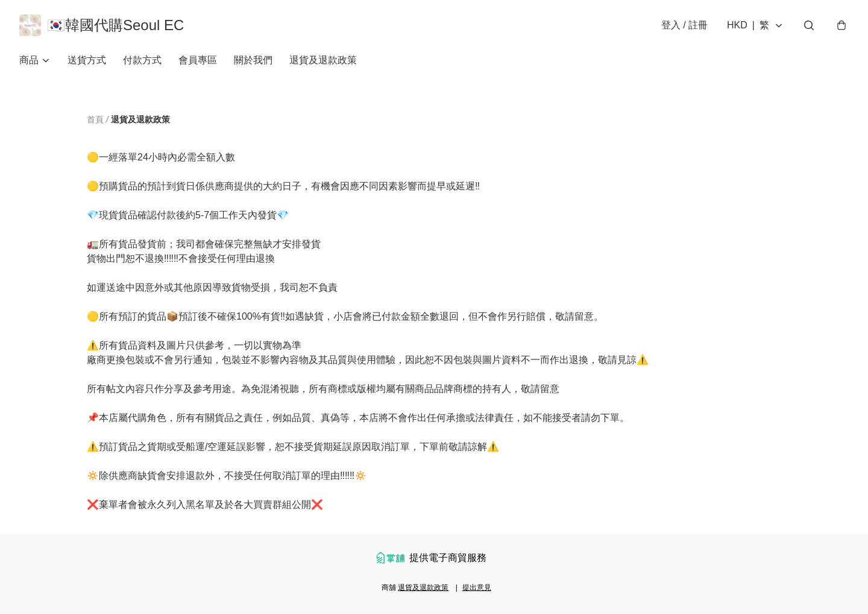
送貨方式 (87, 60)
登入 (684, 25)
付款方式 (142, 60)
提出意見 (477, 587)
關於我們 (253, 60)
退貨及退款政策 (323, 60)
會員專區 (198, 60)
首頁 (95, 119)
